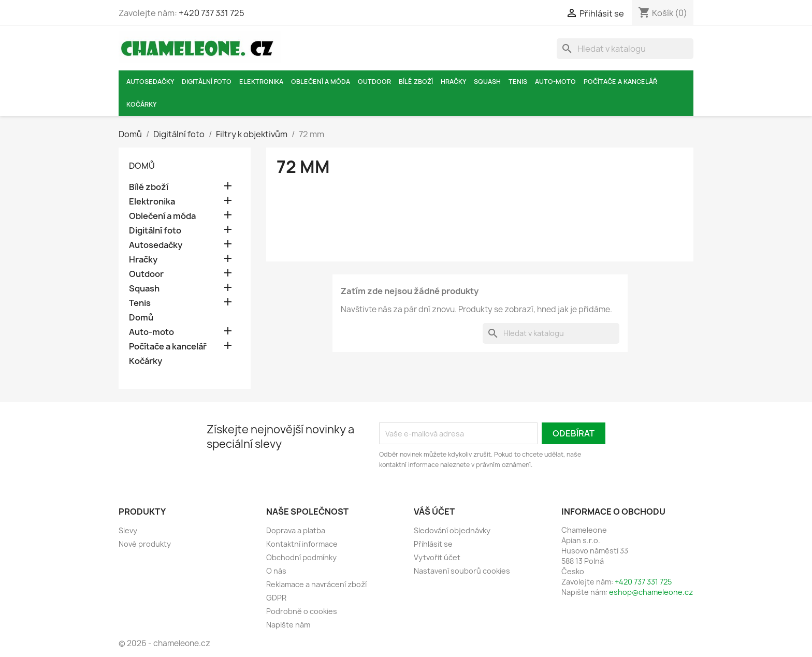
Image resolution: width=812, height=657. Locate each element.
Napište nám (288, 625)
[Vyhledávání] (625, 49)
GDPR (276, 598)
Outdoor (374, 82)
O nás (276, 571)
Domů (142, 166)
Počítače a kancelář (620, 82)
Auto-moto (555, 82)
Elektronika (261, 82)
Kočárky (141, 104)
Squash (487, 82)
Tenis (518, 82)
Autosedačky (150, 82)
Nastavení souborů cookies (462, 571)
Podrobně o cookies (302, 611)
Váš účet (434, 512)
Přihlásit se (433, 544)
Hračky (453, 82)
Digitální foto (207, 82)
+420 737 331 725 (212, 13)
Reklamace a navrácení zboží (316, 584)
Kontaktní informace (302, 544)
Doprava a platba (296, 530)
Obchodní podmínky (301, 557)
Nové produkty (145, 544)
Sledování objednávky (452, 530)
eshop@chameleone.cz (651, 592)
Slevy (128, 530)
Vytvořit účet (437, 557)
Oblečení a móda (321, 82)
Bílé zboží (416, 82)
